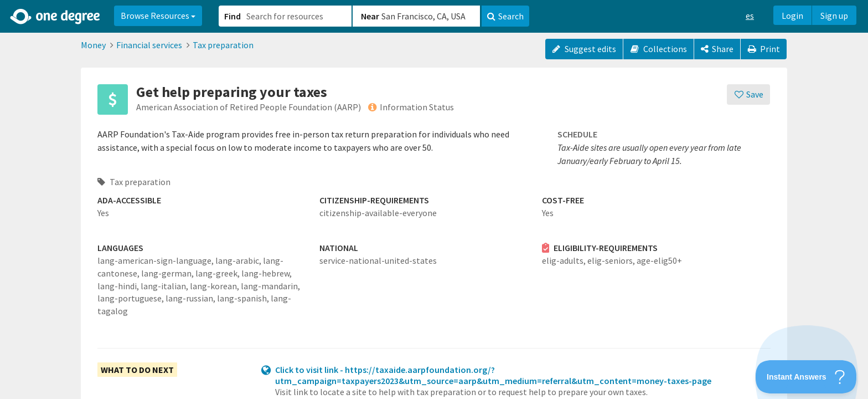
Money (93, 45)
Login (792, 16)
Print (764, 49)
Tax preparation (223, 45)
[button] (434, 199)
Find (232, 16)
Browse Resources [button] (158, 16)
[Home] (56, 17)
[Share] (717, 49)
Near (370, 16)
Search (505, 16)
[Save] (749, 94)
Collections (658, 49)
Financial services (149, 45)
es (750, 16)
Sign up (834, 16)
